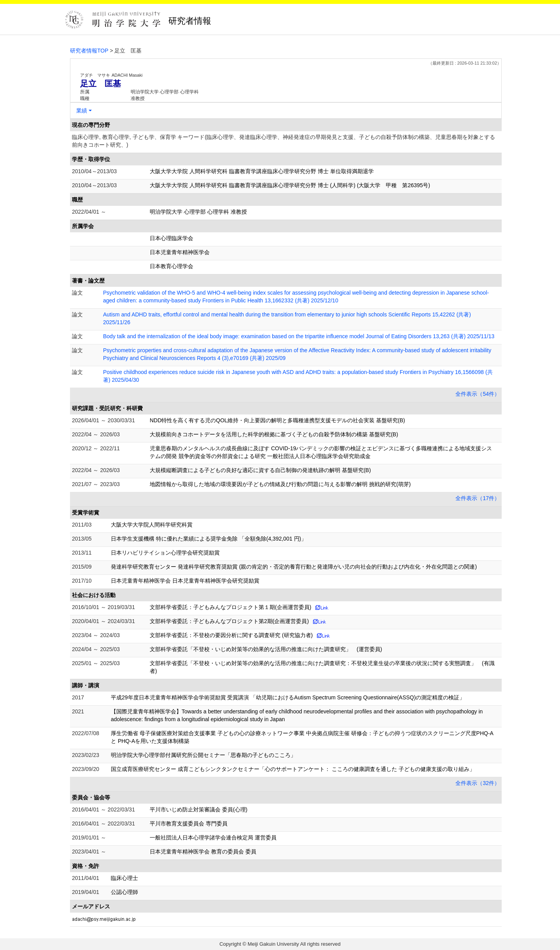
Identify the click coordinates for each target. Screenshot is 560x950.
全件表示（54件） (478, 394)
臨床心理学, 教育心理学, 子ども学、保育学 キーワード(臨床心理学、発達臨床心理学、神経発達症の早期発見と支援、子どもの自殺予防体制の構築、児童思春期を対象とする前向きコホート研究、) (283, 141)
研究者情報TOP (89, 51)
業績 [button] (82, 111)
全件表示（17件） (478, 498)
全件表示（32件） (478, 783)
